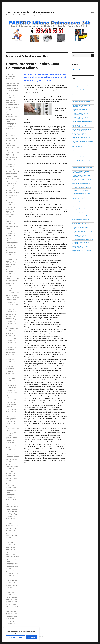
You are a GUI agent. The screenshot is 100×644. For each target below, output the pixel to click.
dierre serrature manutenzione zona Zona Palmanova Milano (82, 172)
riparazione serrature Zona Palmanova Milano (12, 416)
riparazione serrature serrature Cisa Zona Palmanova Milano (12, 411)
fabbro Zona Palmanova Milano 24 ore (83, 239)
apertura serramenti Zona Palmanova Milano (11, 101)
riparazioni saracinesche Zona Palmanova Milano (13, 430)
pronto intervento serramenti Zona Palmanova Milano (11, 344)
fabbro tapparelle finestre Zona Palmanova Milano (12, 268)
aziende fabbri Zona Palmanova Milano (81, 138)
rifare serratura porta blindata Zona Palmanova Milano (11, 360)
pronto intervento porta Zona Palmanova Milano (12, 328)
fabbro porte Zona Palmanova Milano (11, 240)
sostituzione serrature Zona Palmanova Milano (11, 618)
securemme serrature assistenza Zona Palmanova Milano (12, 448)
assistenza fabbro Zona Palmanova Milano (82, 110)
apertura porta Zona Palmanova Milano (12, 87)
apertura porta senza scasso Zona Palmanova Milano (12, 83)
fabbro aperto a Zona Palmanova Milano (81, 194)
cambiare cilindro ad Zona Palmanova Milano (12, 144)
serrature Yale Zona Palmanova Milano (12, 561)
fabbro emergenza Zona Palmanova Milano (11, 223)
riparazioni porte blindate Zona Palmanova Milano (11, 425)
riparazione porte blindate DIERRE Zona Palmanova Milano (12, 378)
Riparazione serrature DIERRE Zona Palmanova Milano (12, 401)
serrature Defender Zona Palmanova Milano (11, 496)
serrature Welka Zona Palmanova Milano (12, 558)
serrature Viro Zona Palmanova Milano (12, 555)
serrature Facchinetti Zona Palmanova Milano (12, 504)
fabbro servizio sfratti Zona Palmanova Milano (12, 261)
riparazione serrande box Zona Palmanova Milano (12, 394)
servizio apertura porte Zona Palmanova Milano (13, 565)
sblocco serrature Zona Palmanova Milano (11, 442)
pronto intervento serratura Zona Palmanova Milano (11, 354)
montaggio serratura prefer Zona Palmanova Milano (12, 297)
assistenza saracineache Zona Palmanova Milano (12, 113)
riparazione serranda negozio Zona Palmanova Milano (12, 389)
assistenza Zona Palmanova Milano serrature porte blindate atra (82, 130)
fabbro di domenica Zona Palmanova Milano (11, 220)
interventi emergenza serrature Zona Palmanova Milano (12, 289)
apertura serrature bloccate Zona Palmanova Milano (12, 104)
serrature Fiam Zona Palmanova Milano (12, 508)
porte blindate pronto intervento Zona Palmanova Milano (12, 306)
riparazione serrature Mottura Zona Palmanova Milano (12, 406)
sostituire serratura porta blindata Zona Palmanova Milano (13, 575)
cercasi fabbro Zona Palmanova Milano (81, 157)
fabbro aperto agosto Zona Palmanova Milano (12, 211)
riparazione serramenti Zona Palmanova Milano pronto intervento (13, 384)
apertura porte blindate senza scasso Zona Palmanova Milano (82, 94)
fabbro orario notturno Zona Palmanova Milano (12, 232)
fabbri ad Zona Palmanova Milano (82, 187)
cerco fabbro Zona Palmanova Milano (82, 161)
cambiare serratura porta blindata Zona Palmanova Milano (82, 146)
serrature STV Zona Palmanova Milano (12, 551)
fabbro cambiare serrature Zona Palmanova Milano (13, 215)
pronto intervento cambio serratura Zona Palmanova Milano (12, 320)
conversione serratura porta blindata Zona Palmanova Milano (82, 168)
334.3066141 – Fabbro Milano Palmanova (30, 12)
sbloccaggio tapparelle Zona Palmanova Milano (11, 434)
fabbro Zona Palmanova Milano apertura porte (13, 278)
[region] (21, 634)
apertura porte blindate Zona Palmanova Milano (12, 95)
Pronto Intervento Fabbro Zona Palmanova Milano (33, 66)
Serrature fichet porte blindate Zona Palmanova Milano (12, 511)
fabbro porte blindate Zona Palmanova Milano (12, 237)
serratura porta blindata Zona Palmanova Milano (12, 468)
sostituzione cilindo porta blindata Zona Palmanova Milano (11, 580)
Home (92, 13)
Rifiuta (21, 637)
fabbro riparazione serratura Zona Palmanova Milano (11, 249)
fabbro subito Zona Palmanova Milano (12, 265)
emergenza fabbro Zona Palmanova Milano (82, 180)
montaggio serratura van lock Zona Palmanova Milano (12, 301)
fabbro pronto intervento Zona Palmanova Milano (12, 244)
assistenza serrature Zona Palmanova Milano (11, 121)
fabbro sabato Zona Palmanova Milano (81, 224)
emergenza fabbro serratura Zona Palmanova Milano (12, 189)
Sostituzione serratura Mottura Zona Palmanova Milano (12, 601)
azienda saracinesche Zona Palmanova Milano (11, 135)
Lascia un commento (12, 626)
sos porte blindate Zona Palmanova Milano (12, 570)
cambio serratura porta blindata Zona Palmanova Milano (82, 150)
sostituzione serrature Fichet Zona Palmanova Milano (12, 610)
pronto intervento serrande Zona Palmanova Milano (11, 349)
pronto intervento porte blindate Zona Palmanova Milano (12, 334)
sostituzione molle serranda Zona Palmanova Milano (11, 592)
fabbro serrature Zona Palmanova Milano (81, 228)
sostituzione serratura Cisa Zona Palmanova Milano (12, 598)
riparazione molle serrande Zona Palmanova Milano (11, 373)
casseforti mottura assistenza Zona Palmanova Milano (11, 163)
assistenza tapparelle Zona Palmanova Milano (11, 125)
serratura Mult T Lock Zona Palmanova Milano (12, 465)
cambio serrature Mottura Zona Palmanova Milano (12, 158)
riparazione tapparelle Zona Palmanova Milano (11, 420)
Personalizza (11, 637)
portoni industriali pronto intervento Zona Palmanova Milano (12, 311)
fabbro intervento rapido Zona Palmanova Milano (13, 228)
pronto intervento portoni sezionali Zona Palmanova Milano (12, 339)
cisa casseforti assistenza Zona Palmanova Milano (81, 164)
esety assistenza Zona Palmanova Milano (81, 184)
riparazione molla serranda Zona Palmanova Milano (11, 368)
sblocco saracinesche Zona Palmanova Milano (12, 439)
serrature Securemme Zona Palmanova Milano (12, 548)
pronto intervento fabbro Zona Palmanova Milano (13, 325)
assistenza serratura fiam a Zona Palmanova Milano (12, 116)
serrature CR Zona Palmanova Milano (11, 492)
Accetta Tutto (31, 637)
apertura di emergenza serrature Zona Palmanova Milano (12, 78)
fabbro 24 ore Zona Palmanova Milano (83, 190)
